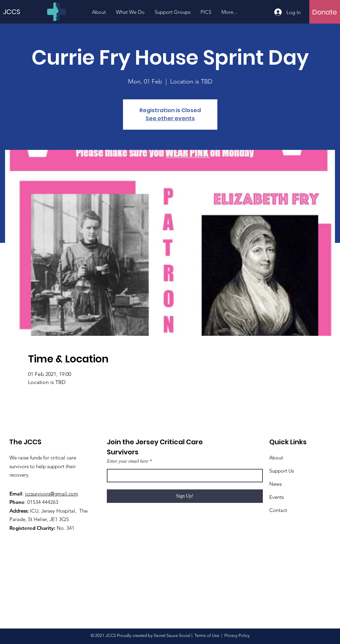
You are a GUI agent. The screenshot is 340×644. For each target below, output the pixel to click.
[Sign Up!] (185, 496)
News (275, 484)
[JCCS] (15, 12)
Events (276, 497)
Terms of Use (207, 635)
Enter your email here (128, 461)
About (276, 458)
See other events (170, 118)
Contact (278, 510)
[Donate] (325, 12)
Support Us (282, 471)
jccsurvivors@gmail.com (52, 494)
